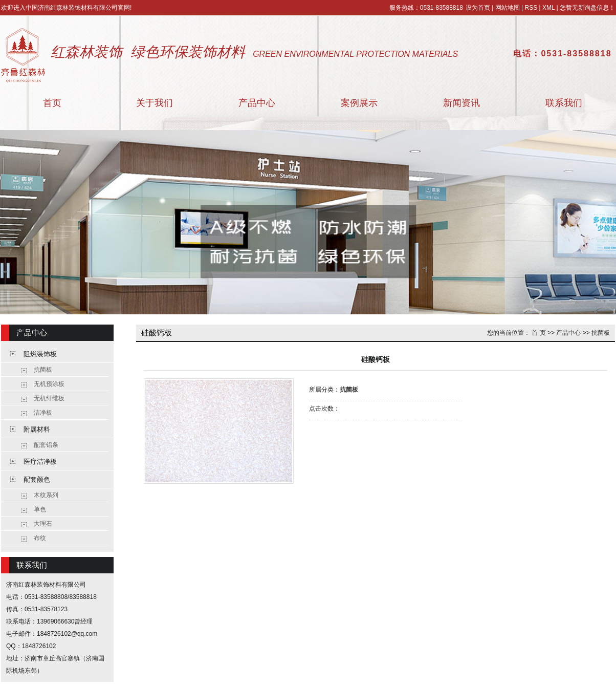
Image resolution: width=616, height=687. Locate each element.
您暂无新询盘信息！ (587, 8)
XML (548, 8)
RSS (531, 8)
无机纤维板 (49, 398)
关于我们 (155, 103)
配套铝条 (46, 445)
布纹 (40, 538)
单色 (40, 509)
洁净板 (43, 413)
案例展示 (359, 103)
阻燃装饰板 (40, 354)
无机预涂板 (49, 384)
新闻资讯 (461, 103)
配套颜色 (37, 479)
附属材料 (37, 429)
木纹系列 (46, 495)
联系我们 (564, 103)
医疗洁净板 (40, 461)
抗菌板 (43, 370)
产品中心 (257, 103)
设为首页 (478, 8)
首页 (52, 103)
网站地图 (508, 8)
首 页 (538, 333)
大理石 (43, 524)
